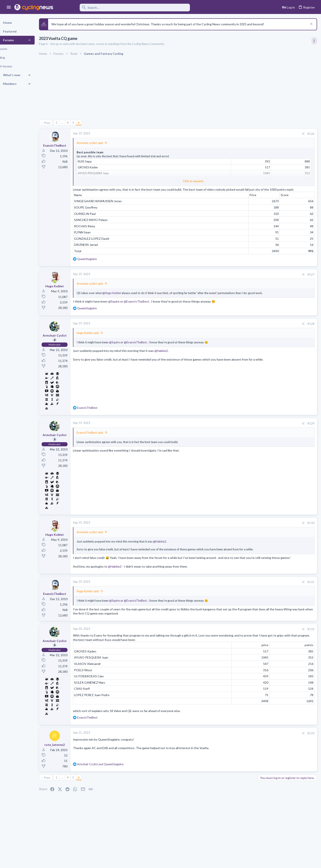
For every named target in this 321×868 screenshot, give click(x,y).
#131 (241, 599)
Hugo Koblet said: (99, 341)
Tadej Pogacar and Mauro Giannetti (283, 342)
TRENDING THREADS (266, 253)
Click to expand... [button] (164, 181)
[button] (9, 7)
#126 (241, 134)
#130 (241, 531)
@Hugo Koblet (123, 297)
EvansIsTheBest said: (101, 441)
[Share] (233, 134)
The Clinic (265, 354)
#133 (241, 750)
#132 (241, 646)
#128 (241, 332)
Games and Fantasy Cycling (277, 539)
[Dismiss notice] (310, 24)
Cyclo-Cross (267, 501)
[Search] (125, 8)
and (111, 781)
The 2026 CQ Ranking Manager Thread (286, 531)
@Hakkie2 (172, 359)
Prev (58, 123)
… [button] (73, 122)
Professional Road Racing (275, 279)
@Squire (125, 310)
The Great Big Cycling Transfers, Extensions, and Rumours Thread (284, 317)
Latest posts (262, 441)
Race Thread (268, 493)
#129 (241, 431)
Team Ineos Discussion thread (280, 573)
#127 (241, 279)
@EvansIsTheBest (148, 310)
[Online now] (66, 286)
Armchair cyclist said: (101, 143)
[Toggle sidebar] (314, 41)
